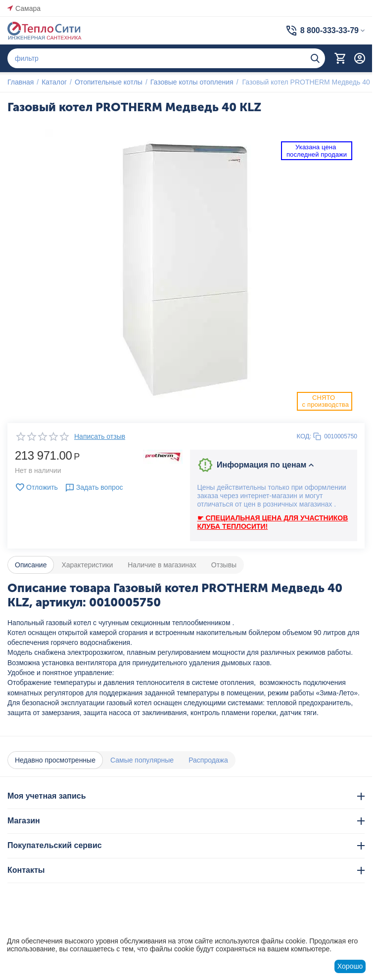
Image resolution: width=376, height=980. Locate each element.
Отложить (36, 487)
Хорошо (350, 966)
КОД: (304, 436)
